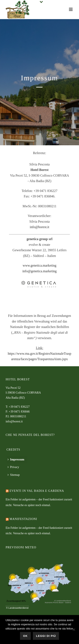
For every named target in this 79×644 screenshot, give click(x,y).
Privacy (13, 467)
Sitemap (14, 475)
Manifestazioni (23, 519)
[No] (74, 629)
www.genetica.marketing (40, 265)
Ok (25, 636)
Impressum (16, 460)
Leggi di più (46, 636)
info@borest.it (39, 227)
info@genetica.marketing (39, 271)
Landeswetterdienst (18, 608)
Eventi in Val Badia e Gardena (37, 491)
